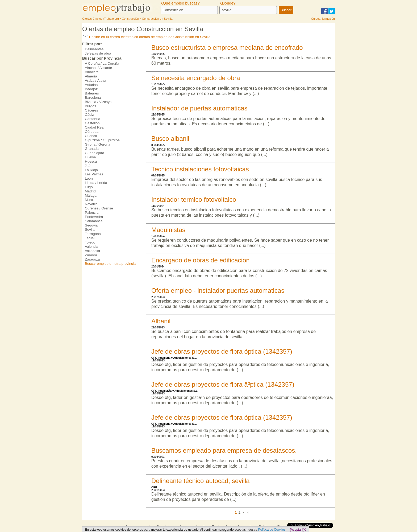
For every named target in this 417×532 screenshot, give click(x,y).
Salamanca (94, 221)
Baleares (92, 93)
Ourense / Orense (99, 208)
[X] (305, 530)
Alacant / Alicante (98, 68)
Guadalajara (95, 153)
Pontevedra (94, 217)
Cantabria (93, 119)
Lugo (89, 187)
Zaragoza (92, 259)
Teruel (90, 238)
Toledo (90, 242)
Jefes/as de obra (98, 53)
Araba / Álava (95, 81)
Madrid (90, 191)
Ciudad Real (95, 127)
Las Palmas (94, 174)
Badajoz (91, 89)
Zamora (91, 255)
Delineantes (94, 49)
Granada (92, 149)
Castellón (92, 123)
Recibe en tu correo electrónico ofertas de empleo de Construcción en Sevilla (147, 37)
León (89, 178)
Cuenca (91, 136)
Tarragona (93, 234)
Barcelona (93, 98)
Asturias (91, 85)
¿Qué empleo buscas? (180, 3)
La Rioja (91, 170)
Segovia (91, 225)
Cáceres (91, 110)
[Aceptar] (296, 530)
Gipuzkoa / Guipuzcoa (102, 140)
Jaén (89, 166)
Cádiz (89, 115)
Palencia (92, 213)
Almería (91, 76)
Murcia (90, 200)
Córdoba (92, 132)
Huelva (90, 157)
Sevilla (90, 230)
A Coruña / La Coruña (102, 63)
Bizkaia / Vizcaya (98, 102)
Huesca (91, 161)
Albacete (92, 72)
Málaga (91, 195)
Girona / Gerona (98, 144)
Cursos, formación (323, 19)
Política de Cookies (272, 530)
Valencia (91, 247)
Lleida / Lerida (96, 183)
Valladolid (92, 251)
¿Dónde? (227, 3)
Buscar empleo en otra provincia (110, 264)
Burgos (90, 106)
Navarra (91, 204)
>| (247, 512)
